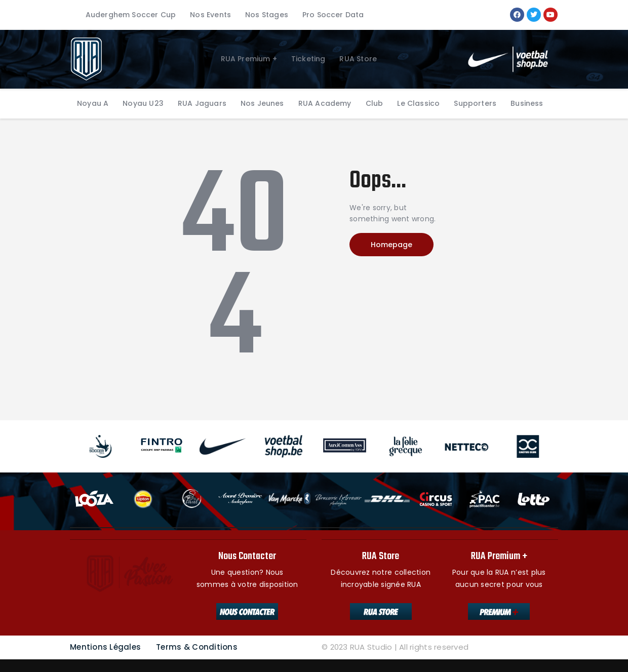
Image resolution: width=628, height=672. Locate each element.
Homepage (391, 245)
